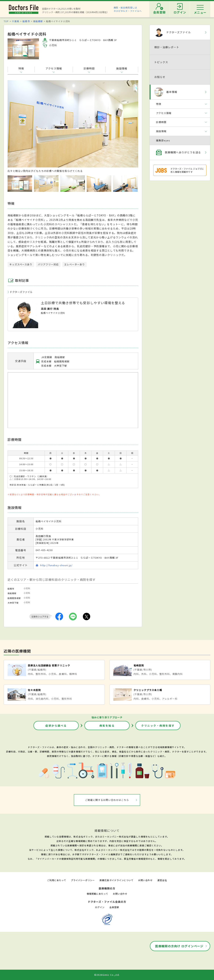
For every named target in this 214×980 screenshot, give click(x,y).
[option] (73, 126)
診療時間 (89, 68)
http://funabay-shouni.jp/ (56, 565)
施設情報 (122, 68)
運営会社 (162, 880)
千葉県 (16, 21)
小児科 (27, 588)
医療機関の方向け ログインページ (179, 946)
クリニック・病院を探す (158, 726)
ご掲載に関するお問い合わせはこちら (107, 800)
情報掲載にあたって (97, 894)
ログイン (100, 907)
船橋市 (26, 21)
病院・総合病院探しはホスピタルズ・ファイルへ (128, 9)
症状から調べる (56, 726)
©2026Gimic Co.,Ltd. (107, 975)
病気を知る (107, 726)
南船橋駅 (38, 21)
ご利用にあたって (57, 880)
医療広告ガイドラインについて (117, 880)
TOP (6, 21)
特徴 (21, 68)
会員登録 (114, 907)
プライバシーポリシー (83, 880)
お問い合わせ (145, 880)
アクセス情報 (54, 68)
